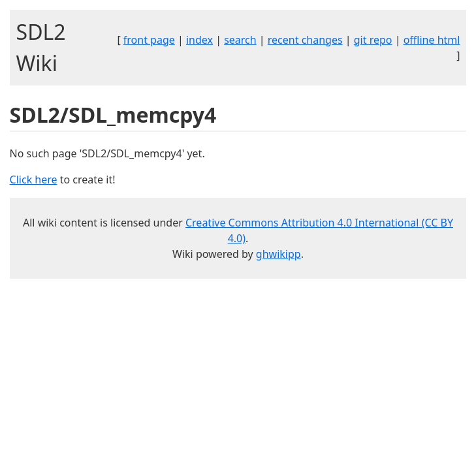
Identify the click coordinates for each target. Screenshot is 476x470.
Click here (34, 180)
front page (149, 40)
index (199, 40)
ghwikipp (278, 254)
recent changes (305, 40)
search (240, 40)
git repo (373, 40)
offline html (432, 40)
